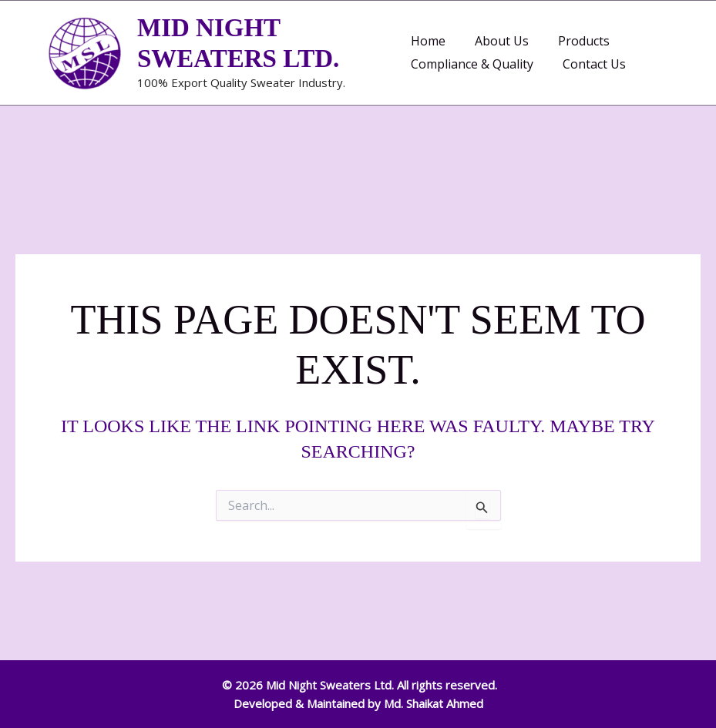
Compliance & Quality (472, 64)
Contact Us (590, 64)
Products (575, 41)
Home (428, 41)
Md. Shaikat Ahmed (434, 703)
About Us (497, 41)
